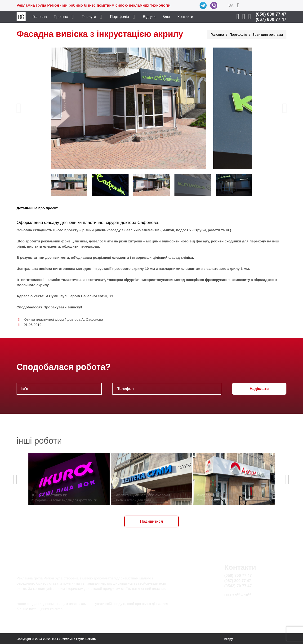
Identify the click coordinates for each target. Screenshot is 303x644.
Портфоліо (120, 17)
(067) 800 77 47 (271, 19)
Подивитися (152, 521)
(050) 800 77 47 (271, 14)
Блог (167, 17)
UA (231, 5)
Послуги (89, 17)
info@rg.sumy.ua (239, 604)
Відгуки (149, 17)
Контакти (185, 17)
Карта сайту (235, 609)
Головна (40, 17)
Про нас (61, 17)
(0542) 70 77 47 (238, 586)
